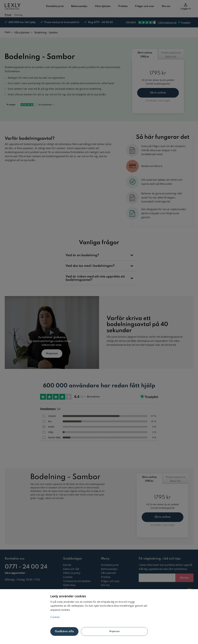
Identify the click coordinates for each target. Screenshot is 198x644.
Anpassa (114, 631)
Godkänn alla (64, 631)
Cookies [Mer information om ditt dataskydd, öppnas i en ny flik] (55, 617)
